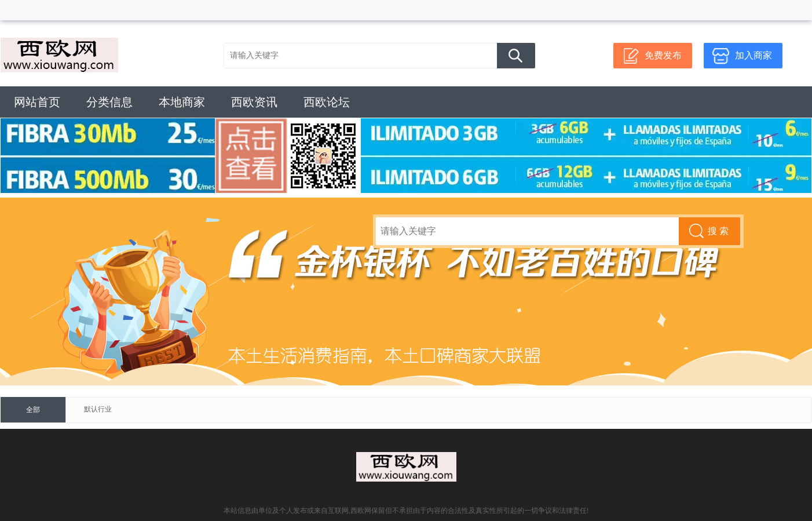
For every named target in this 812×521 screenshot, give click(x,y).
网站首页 (37, 102)
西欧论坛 (327, 102)
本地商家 (182, 102)
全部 (33, 410)
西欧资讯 (254, 102)
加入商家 (754, 55)
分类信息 (109, 102)
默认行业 (98, 409)
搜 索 (516, 56)
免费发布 (663, 55)
